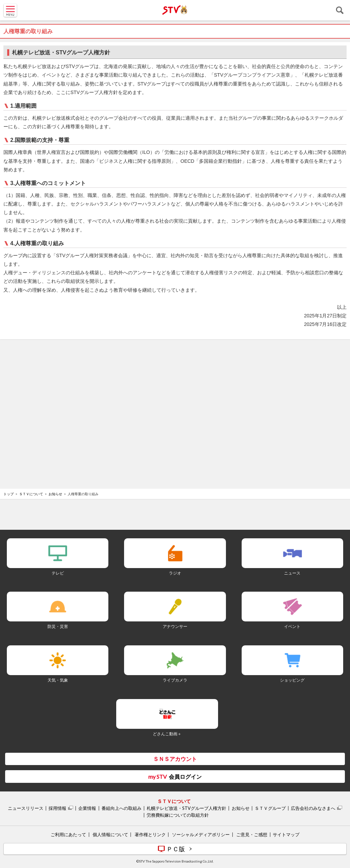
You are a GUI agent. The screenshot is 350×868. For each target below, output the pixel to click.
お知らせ (55, 494)
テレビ (58, 573)
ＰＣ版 (176, 849)
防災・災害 (58, 626)
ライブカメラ (175, 680)
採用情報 (57, 808)
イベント (292, 626)
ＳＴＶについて (31, 494)
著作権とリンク (150, 834)
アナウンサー (175, 626)
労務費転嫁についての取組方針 (178, 815)
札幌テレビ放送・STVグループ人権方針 (186, 808)
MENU (10, 10)
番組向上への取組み (122, 808)
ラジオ (175, 573)
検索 (340, 10)
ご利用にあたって (68, 834)
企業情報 (87, 808)
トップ (9, 494)
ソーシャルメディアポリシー (201, 834)
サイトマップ (286, 834)
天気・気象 (58, 680)
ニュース (292, 573)
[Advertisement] (175, 363)
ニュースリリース (26, 808)
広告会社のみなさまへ (313, 808)
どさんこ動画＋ (167, 734)
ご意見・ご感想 (252, 834)
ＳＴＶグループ (270, 808)
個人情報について (110, 834)
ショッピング (292, 680)
